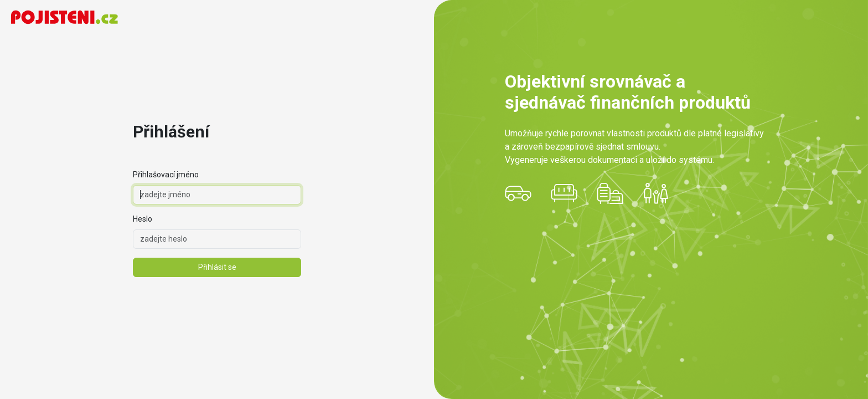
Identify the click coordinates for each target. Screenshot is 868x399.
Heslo (143, 219)
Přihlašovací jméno (166, 175)
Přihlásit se (217, 267)
